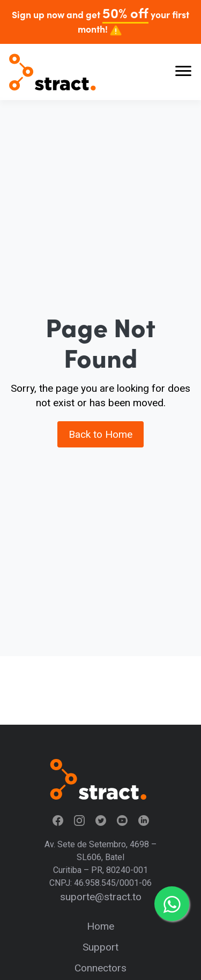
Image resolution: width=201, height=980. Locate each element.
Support (100, 947)
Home (100, 926)
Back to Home (100, 434)
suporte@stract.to (101, 897)
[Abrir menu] (183, 72)
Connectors (100, 968)
